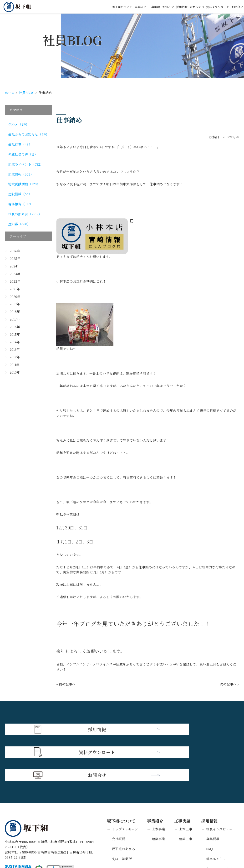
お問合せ (236, 7)
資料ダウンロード (214, 7)
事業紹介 (126, 7)
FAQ (209, 801)
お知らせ (158, 7)
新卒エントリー (218, 811)
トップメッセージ (125, 781)
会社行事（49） (20, 144)
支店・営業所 (122, 811)
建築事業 (158, 791)
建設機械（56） (20, 194)
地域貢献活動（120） (24, 184)
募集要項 (213, 791)
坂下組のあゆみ (123, 801)
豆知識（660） (19, 224)
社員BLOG (190, 7)
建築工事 (186, 791)
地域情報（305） (21, 174)
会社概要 (118, 791)
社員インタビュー (219, 781)
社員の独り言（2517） (25, 214)
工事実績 (142, 7)
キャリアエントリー (221, 821)
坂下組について (105, 7)
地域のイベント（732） (26, 164)
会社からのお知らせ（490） (29, 134)
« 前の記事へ (66, 684)
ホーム (10, 93)
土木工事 (186, 781)
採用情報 (173, 7)
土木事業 (158, 781)
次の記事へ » (230, 684)
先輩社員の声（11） (23, 154)
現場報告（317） (20, 204)
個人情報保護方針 (46, 838)
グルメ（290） (19, 124)
